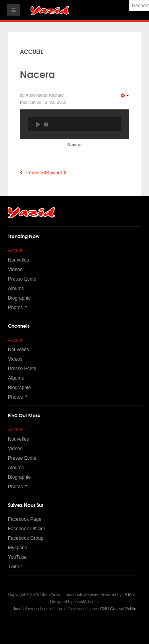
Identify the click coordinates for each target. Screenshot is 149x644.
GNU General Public (118, 609)
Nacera (37, 74)
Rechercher (129, 0)
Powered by (75, 626)
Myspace (17, 548)
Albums (16, 289)
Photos (18, 308)
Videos (15, 269)
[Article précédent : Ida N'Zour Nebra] (33, 173)
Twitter (15, 567)
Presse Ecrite (22, 279)
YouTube (17, 557)
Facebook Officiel (26, 529)
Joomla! (20, 609)
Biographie (19, 298)
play (38, 124)
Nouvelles (18, 260)
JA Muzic (130, 595)
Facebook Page (25, 519)
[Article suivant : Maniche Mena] (56, 173)
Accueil (16, 250)
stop (46, 124)
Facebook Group (26, 538)
